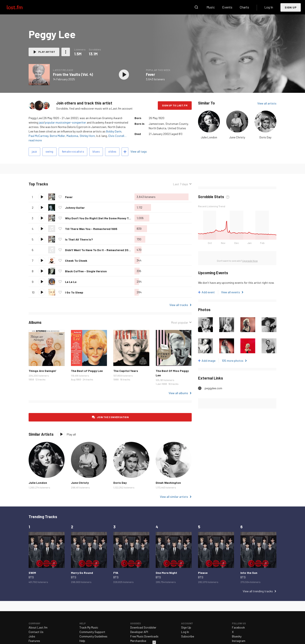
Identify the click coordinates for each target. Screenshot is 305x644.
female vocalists (73, 151)
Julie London (209, 137)
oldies (112, 151)
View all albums (178, 393)
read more (35, 140)
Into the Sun (249, 573)
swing (49, 151)
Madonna (72, 136)
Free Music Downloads (144, 636)
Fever (150, 74)
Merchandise (138, 641)
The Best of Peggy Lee (87, 371)
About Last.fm (38, 627)
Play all (71, 434)
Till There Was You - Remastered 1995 (91, 229)
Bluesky (237, 636)
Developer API (139, 632)
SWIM (32, 573)
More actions (66, 52)
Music (211, 7)
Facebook (238, 627)
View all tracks (179, 305)
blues (96, 151)
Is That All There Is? (79, 239)
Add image (209, 361)
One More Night (166, 573)
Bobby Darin (114, 131)
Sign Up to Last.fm (175, 105)
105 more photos (233, 361)
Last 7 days (181, 184)
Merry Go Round (82, 573)
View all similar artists (174, 497)
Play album (124, 75)
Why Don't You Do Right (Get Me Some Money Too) (99, 218)
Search (196, 7)
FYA (116, 573)
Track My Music (89, 627)
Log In (269, 7)
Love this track (60, 197)
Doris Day (265, 137)
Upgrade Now (250, 261)
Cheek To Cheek (76, 261)
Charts (244, 7)
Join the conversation (113, 417)
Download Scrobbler (143, 627)
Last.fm (19, 7)
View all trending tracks (258, 591)
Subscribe (188, 636)
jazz (41, 122)
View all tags (139, 151)
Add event (208, 292)
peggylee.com (213, 388)
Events (227, 7)
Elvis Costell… (117, 136)
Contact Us (36, 632)
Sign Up (291, 7)
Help (82, 641)
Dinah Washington (168, 483)
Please (203, 573)
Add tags (125, 152)
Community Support (92, 632)
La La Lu (71, 282)
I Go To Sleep (74, 292)
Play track (42, 197)
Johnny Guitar (75, 208)
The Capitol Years (126, 371)
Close (154, 642)
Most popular (180, 322)
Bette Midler (57, 136)
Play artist (47, 52)
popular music (54, 122)
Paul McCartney (38, 136)
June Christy (237, 137)
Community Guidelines (93, 636)
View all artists (267, 103)
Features (34, 641)
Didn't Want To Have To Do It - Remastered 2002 (99, 250)
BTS (31, 577)
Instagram (239, 641)
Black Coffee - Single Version (86, 271)
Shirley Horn (87, 136)
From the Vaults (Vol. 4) (73, 74)
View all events (231, 292)
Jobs (32, 636)
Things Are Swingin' (42, 371)
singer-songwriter (74, 122)
